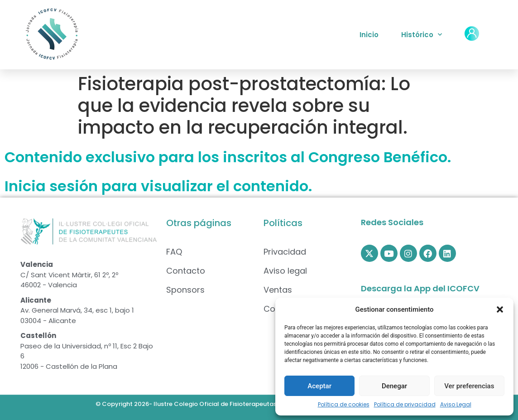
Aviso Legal (456, 404)
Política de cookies (344, 404)
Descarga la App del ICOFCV (420, 288)
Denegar (394, 386)
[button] (500, 309)
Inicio (369, 35)
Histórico (422, 35)
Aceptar (319, 386)
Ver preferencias (469, 386)
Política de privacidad (405, 404)
